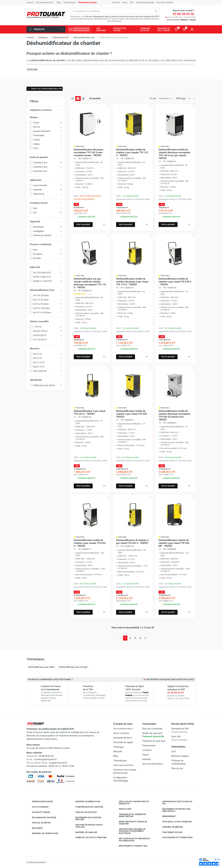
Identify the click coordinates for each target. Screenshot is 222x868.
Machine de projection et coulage (87, 826)
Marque (46, 117)
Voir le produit (83, 224)
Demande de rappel (123, 742)
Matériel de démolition (86, 802)
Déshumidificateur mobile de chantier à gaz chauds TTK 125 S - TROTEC (132, 152)
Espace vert (123, 809)
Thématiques (70, 2)
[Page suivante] (145, 638)
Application (46, 180)
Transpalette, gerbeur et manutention (130, 815)
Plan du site (177, 768)
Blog (59, 2)
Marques (118, 751)
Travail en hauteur (84, 812)
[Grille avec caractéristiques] (78, 99)
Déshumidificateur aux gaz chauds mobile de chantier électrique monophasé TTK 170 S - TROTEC (90, 283)
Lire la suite (32, 69)
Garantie (147, 759)
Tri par (153, 98)
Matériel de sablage (84, 832)
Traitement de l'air (170, 832)
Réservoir (46, 349)
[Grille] (73, 99)
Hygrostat (46, 221)
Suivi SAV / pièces (165, 2)
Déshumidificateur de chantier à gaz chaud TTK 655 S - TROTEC (132, 542)
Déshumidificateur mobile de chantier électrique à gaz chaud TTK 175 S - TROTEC (132, 282)
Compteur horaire (46, 203)
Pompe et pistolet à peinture (89, 838)
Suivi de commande (145, 2)
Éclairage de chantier (42, 817)
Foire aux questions (123, 765)
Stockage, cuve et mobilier (175, 822)
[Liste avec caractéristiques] (83, 99)
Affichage (181, 98)
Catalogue (119, 747)
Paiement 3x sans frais (154, 741)
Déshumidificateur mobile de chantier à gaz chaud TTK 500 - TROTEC (132, 414)
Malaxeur (35, 828)
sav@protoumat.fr (58, 763)
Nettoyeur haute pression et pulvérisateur (132, 840)
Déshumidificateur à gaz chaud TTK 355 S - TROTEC (90, 412)
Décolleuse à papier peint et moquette (132, 803)
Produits (46, 29)
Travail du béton (39, 823)
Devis (125, 2)
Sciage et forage (39, 812)
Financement (149, 746)
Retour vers (45, 89)
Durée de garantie (46, 157)
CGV (174, 751)
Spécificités (46, 380)
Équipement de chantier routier (86, 819)
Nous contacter (121, 733)
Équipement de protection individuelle (174, 810)
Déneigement (167, 816)
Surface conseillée (46, 321)
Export (146, 755)
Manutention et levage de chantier (131, 823)
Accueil (30, 2)
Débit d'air (46, 267)
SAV (132, 2)
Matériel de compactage (43, 833)
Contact (116, 2)
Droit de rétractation (153, 764)
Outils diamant (38, 807)
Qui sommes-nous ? (45, 2)
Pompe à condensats (46, 244)
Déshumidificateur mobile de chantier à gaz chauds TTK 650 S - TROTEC (90, 543)
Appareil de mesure (170, 827)
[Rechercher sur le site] (112, 11)
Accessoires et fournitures (175, 838)
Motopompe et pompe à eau (131, 846)
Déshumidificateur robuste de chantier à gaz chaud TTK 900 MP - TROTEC (174, 543)
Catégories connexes (46, 110)
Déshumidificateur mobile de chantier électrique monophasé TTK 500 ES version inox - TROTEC (174, 415)
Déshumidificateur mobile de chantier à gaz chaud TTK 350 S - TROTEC (175, 282)
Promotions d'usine (40, 802)
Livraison (147, 750)
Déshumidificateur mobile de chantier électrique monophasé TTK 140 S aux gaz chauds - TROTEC (174, 154)
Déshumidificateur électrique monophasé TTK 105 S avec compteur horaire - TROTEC (88, 152)
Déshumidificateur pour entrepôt (73, 667)
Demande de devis (123, 738)
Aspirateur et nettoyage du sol (175, 803)
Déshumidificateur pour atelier (41, 667)
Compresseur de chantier (87, 807)
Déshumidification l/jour (46, 290)
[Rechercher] (156, 11)
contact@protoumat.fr (45, 759)
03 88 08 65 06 (183, 14)
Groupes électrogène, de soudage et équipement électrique (130, 831)
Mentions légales (180, 756)
